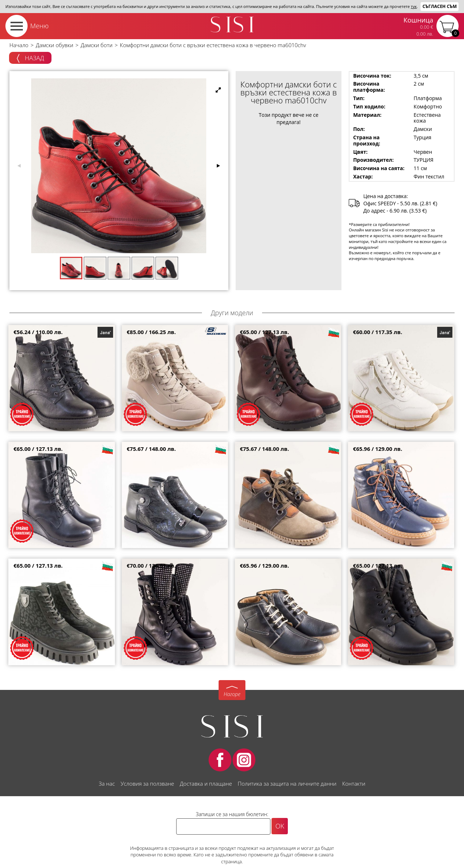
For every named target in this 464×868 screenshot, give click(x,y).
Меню (39, 26)
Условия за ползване (147, 783)
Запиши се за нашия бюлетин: (232, 814)
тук (414, 6)
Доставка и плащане (206, 783)
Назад (30, 58)
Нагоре (232, 694)
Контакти (354, 783)
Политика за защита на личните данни (287, 783)
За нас (107, 783)
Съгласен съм (440, 6)
